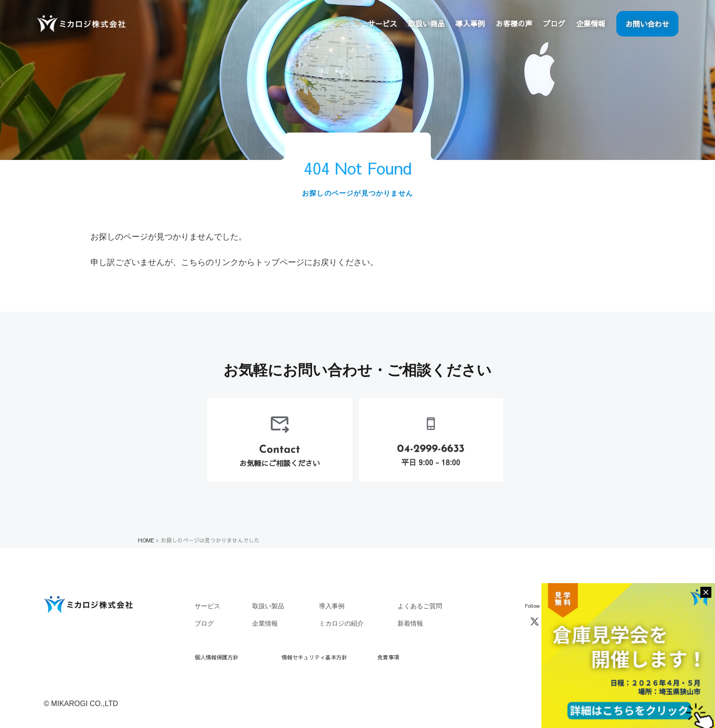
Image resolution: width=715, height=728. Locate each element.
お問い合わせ (647, 24)
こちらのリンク (210, 262)
